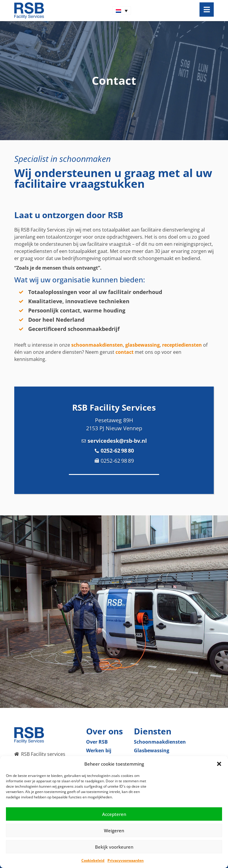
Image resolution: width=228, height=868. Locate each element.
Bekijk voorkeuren (114, 847)
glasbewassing (142, 345)
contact (125, 352)
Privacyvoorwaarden (126, 860)
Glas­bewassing (152, 750)
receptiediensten (182, 345)
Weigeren (114, 831)
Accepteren (114, 814)
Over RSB (97, 742)
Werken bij (99, 750)
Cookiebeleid (93, 860)
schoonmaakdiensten (97, 345)
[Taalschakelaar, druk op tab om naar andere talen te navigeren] (122, 10)
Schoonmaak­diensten (160, 742)
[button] (219, 764)
